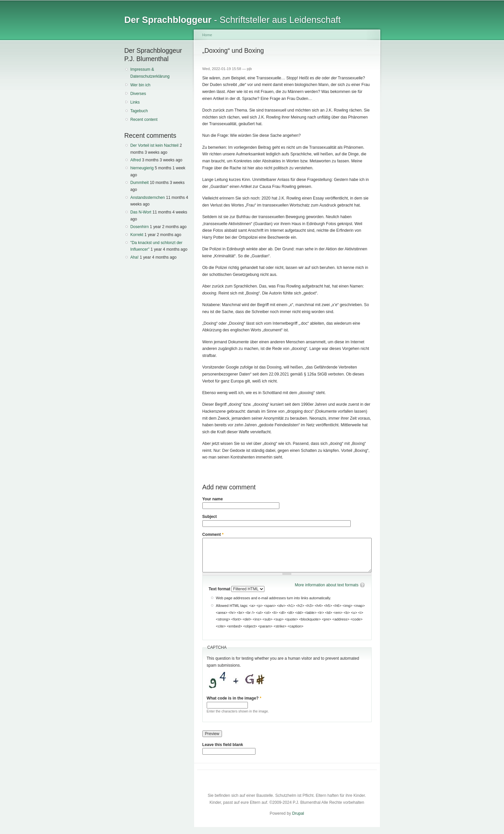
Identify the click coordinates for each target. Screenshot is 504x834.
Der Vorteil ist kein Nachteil (154, 145)
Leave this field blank (223, 745)
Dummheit (140, 183)
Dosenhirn (140, 227)
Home (207, 35)
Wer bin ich (141, 85)
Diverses (138, 94)
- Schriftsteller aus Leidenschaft (233, 20)
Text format (220, 589)
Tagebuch (139, 111)
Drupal (298, 813)
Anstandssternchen (148, 198)
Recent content (144, 120)
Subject (210, 517)
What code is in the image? (234, 698)
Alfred (136, 160)
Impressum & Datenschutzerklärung (150, 73)
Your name (213, 499)
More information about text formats (326, 585)
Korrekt (137, 235)
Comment (213, 535)
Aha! (135, 257)
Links (135, 102)
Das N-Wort (141, 212)
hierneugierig (142, 168)
